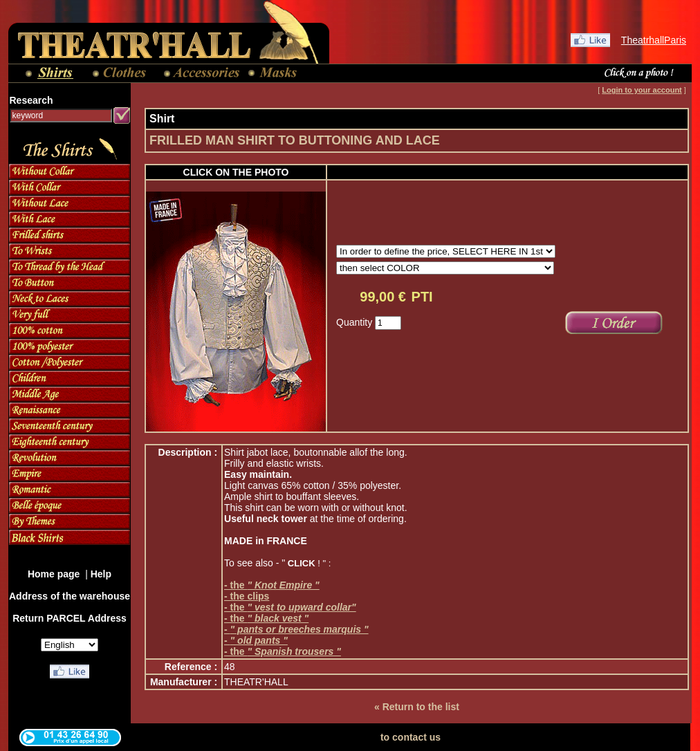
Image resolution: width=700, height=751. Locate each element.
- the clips (247, 596)
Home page (55, 574)
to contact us (411, 737)
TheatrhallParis (654, 40)
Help (101, 574)
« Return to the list (417, 707)
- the (272, 585)
